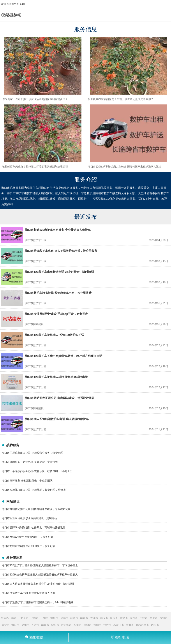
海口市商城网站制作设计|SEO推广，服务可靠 (28, 546)
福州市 (164, 618)
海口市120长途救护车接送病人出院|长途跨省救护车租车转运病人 (40, 575)
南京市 (84, 618)
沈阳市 (55, 625)
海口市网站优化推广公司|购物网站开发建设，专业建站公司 (36, 509)
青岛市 (124, 618)
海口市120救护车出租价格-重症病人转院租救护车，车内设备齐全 (40, 565)
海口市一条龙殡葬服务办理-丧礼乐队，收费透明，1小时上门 (37, 471)
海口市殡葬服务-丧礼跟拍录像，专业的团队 (27, 481)
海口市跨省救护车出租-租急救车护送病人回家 (28, 593)
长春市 (78, 625)
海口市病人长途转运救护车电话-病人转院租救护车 (57, 419)
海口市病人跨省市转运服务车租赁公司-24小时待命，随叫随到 (38, 584)
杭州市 (74, 618)
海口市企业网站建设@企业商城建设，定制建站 (29, 518)
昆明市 (88, 625)
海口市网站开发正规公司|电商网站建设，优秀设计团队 (60, 398)
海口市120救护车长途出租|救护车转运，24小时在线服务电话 (64, 356)
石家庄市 (119, 625)
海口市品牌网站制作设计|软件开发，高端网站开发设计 (34, 528)
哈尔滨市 (66, 625)
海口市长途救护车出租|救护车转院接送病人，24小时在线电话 (38, 602)
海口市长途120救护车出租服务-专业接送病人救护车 (58, 230)
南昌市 (45, 625)
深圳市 (54, 618)
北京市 (25, 618)
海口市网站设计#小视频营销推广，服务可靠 (27, 537)
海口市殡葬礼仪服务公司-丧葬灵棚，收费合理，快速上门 (35, 490)
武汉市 (104, 618)
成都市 (64, 618)
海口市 (15, 625)
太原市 (130, 625)
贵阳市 (97, 625)
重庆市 (114, 618)
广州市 (44, 618)
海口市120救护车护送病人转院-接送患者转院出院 (56, 377)
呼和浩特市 (142, 625)
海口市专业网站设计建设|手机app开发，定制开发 (57, 314)
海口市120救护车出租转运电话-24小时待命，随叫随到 (59, 272)
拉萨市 (107, 625)
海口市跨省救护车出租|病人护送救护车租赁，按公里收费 (61, 251)
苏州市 (134, 618)
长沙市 (35, 625)
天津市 (94, 618)
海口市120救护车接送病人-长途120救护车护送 (55, 335)
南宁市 (5, 625)
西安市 (155, 625)
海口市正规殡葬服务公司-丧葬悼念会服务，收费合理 (32, 453)
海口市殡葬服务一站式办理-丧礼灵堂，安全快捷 (30, 462)
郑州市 (25, 625)
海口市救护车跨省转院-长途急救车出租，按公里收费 (58, 293)
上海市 (35, 618)
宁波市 (144, 618)
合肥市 (154, 618)
